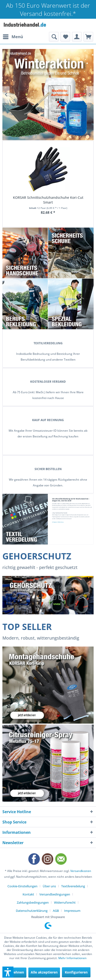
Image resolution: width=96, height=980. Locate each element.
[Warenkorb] (88, 37)
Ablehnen (16, 972)
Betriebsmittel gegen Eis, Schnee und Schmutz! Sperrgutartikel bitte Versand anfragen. (48, 95)
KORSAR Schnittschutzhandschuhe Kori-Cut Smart (48, 200)
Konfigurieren (76, 972)
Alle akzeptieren (44, 972)
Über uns (49, 886)
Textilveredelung (73, 886)
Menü (13, 36)
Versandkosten (81, 871)
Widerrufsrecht (65, 902)
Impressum (72, 911)
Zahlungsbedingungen (33, 902)
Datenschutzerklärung (32, 911)
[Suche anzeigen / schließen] (54, 37)
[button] (8, 972)
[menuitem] (13, 37)
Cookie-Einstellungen (22, 886)
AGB (56, 911)
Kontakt (28, 894)
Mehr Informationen (72, 958)
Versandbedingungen (55, 894)
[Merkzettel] (65, 37)
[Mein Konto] (77, 37)
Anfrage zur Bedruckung (58, 522)
